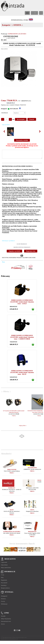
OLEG (39, 482)
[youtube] (19, 632)
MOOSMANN (32, 533)
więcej (14, 417)
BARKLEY (12, 489)
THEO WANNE (12, 471)
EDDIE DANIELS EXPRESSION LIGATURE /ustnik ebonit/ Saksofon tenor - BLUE (22, 374)
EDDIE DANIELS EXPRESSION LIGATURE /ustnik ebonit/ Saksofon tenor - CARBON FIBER (22, 339)
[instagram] (17, 632)
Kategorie (6, 25)
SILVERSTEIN (32, 469)
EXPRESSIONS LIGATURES (17, 34)
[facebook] (15, 632)
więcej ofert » (23, 427)
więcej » (12, 474)
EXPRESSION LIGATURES (12, 533)
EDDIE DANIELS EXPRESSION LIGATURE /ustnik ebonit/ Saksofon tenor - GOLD (22, 303)
